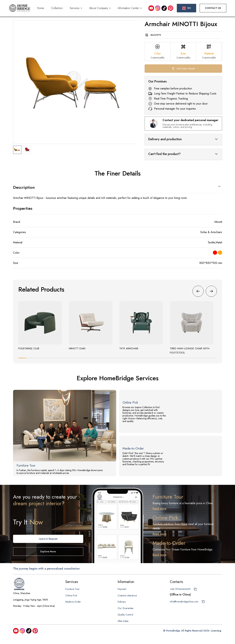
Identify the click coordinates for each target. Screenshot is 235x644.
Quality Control (125, 615)
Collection (57, 8)
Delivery (122, 602)
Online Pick (71, 595)
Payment (122, 589)
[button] (76, 8)
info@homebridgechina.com (184, 602)
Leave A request (48, 539)
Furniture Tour (72, 589)
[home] (20, 8)
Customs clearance (127, 595)
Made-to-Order (73, 602)
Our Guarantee (125, 608)
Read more (159, 509)
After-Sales (123, 621)
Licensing (216, 631)
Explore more (48, 551)
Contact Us (213, 8)
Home (41, 8)
